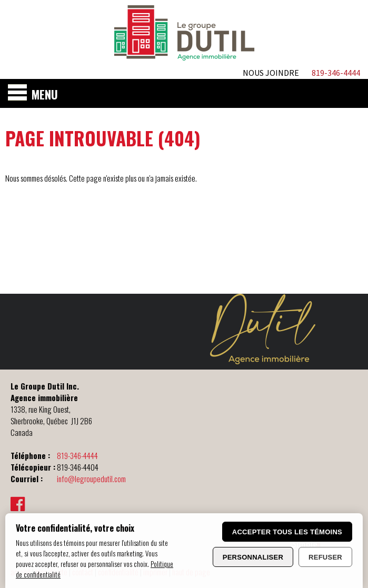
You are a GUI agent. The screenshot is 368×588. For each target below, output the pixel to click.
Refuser (325, 557)
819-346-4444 (77, 455)
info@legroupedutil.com (91, 479)
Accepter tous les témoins (287, 532)
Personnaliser (253, 557)
